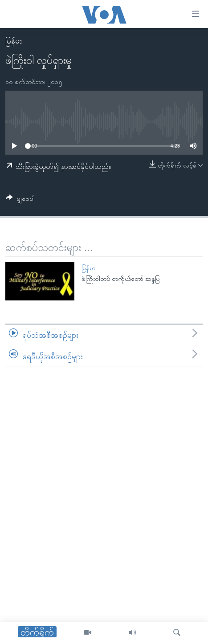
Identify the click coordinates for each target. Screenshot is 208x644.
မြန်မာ (14, 41)
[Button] (20, 200)
